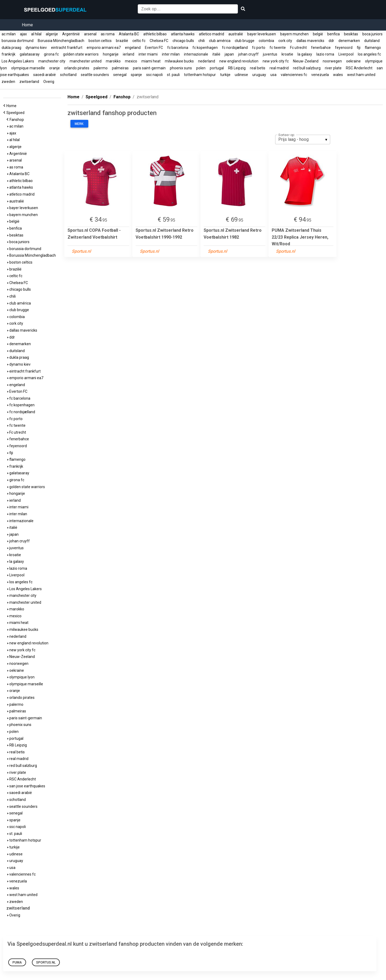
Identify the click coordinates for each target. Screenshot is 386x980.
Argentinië (71, 34)
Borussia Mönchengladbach (61, 41)
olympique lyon (21, 677)
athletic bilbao (155, 34)
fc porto (259, 48)
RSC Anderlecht (359, 68)
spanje (136, 75)
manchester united (86, 61)
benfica (333, 34)
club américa (220, 41)
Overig (49, 82)
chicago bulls (183, 41)
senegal (120, 75)
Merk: (79, 124)
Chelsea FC (159, 41)
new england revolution (239, 61)
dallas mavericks (310, 41)
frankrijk (9, 54)
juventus (270, 54)
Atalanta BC (129, 34)
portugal (217, 68)
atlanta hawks (183, 34)
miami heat (151, 61)
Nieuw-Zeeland (306, 61)
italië (216, 54)
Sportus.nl (46, 962)
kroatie (287, 54)
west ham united (361, 75)
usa (273, 75)
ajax (23, 34)
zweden (8, 82)
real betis (258, 68)
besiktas (351, 34)
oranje (54, 68)
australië (236, 34)
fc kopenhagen (205, 48)
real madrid (279, 68)
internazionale (196, 54)
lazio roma (325, 54)
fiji (359, 48)
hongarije (111, 54)
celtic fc (139, 41)
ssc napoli (154, 75)
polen (201, 68)
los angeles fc (369, 54)
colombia (266, 41)
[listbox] (303, 140)
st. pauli (173, 75)
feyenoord (344, 48)
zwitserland (29, 82)
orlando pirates (77, 68)
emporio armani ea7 (104, 48)
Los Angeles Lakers (18, 61)
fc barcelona (178, 48)
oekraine (353, 61)
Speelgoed (16, 113)
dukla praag (11, 48)
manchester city (52, 61)
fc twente (278, 48)
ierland (129, 54)
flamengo (373, 48)
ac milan (9, 34)
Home (27, 25)
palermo (101, 68)
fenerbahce (321, 48)
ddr (331, 41)
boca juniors (372, 34)
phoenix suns (181, 68)
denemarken (349, 41)
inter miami (148, 54)
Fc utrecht (298, 48)
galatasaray (30, 54)
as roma (108, 34)
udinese (241, 75)
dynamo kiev (36, 48)
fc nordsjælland (235, 48)
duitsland (372, 41)
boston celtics (100, 41)
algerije (52, 34)
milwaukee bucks (179, 61)
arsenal (90, 34)
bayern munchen (294, 34)
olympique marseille (28, 68)
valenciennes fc (294, 75)
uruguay (259, 75)
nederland (207, 61)
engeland (133, 48)
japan (229, 54)
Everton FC (154, 48)
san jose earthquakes (26, 786)
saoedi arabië (45, 75)
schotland (68, 75)
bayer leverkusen (262, 34)
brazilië (122, 41)
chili (202, 41)
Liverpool (346, 54)
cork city (285, 41)
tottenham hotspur (200, 75)
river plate (333, 68)
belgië (318, 34)
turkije (225, 75)
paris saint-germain (149, 68)
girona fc (51, 54)
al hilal (36, 34)
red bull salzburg (307, 68)
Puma (17, 962)
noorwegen (332, 61)
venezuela (320, 75)
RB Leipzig (237, 68)
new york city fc (276, 61)
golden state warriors (81, 54)
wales (338, 75)
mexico (131, 61)
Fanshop (18, 120)
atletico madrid (211, 34)
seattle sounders (95, 75)
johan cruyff (248, 54)
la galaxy (305, 54)
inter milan (171, 54)
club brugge (245, 41)
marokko (113, 61)
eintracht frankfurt (67, 48)
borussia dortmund (18, 41)
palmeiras (120, 68)
